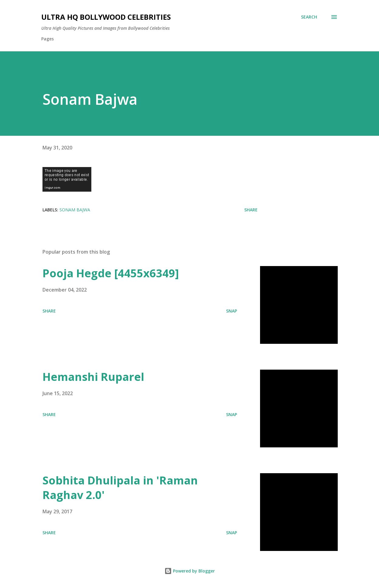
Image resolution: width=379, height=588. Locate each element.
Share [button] (251, 210)
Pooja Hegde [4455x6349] (111, 273)
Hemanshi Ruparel (93, 377)
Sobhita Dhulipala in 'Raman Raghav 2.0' (120, 488)
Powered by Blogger (190, 571)
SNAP (232, 311)
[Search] (309, 17)
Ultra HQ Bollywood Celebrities (106, 17)
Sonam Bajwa (75, 210)
